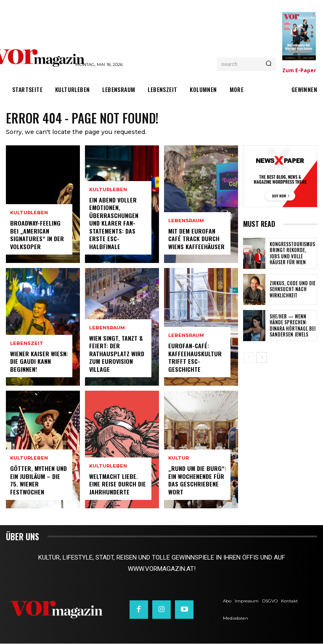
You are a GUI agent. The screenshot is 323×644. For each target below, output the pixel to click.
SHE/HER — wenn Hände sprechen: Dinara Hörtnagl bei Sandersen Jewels (291, 325)
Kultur (179, 459)
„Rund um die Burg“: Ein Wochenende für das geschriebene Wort (196, 481)
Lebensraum (107, 328)
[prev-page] (248, 357)
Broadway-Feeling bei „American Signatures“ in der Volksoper (37, 235)
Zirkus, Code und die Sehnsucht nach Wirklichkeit (291, 289)
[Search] (269, 64)
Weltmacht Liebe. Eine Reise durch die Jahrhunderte (117, 484)
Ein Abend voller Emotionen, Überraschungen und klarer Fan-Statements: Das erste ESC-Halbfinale (113, 223)
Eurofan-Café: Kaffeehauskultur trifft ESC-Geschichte (194, 358)
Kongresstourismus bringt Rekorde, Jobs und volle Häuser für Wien (292, 253)
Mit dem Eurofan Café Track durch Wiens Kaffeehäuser (196, 239)
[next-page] (262, 357)
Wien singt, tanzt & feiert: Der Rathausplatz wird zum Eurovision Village (116, 354)
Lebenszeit (27, 344)
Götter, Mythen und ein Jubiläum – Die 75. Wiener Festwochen (38, 481)
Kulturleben (29, 214)
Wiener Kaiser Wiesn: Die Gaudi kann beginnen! (39, 361)
